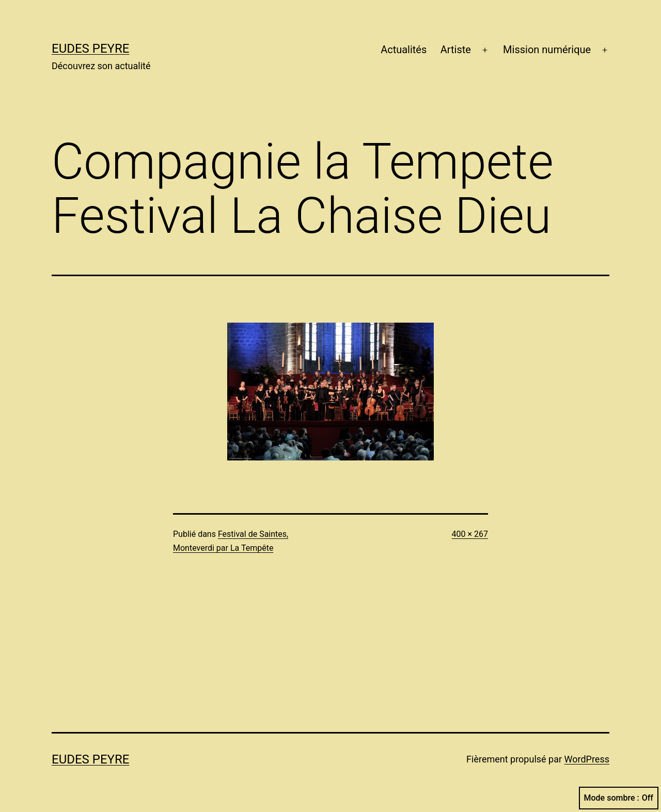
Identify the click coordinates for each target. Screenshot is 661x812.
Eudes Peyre (90, 49)
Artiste (456, 50)
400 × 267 (470, 534)
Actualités (404, 50)
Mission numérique (547, 50)
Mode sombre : (619, 798)
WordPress (587, 759)
